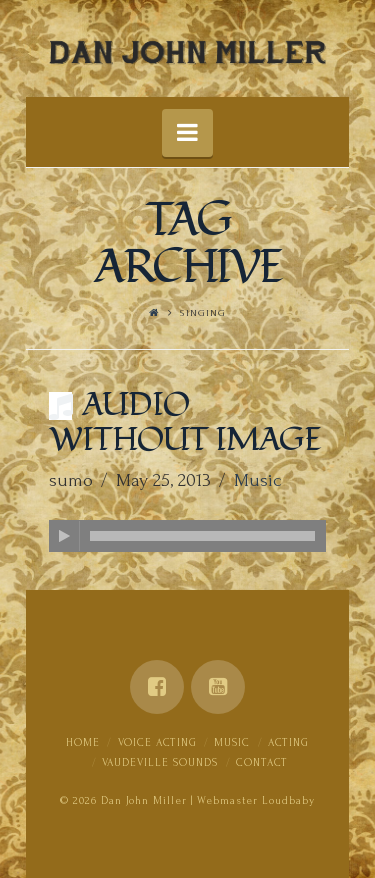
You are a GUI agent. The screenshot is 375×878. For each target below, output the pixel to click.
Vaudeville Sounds (160, 763)
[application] (187, 536)
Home (83, 743)
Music (257, 480)
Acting (288, 743)
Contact (262, 763)
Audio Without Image (185, 423)
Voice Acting (157, 743)
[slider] (202, 536)
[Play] (65, 536)
